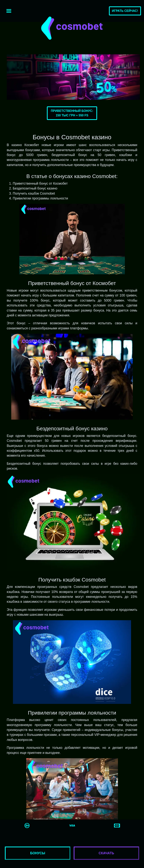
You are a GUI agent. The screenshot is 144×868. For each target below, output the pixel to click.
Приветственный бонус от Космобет (40, 183)
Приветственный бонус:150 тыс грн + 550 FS (72, 113)
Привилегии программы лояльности (40, 198)
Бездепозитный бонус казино (35, 188)
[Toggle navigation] (9, 11)
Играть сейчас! (125, 11)
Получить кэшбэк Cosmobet (34, 193)
